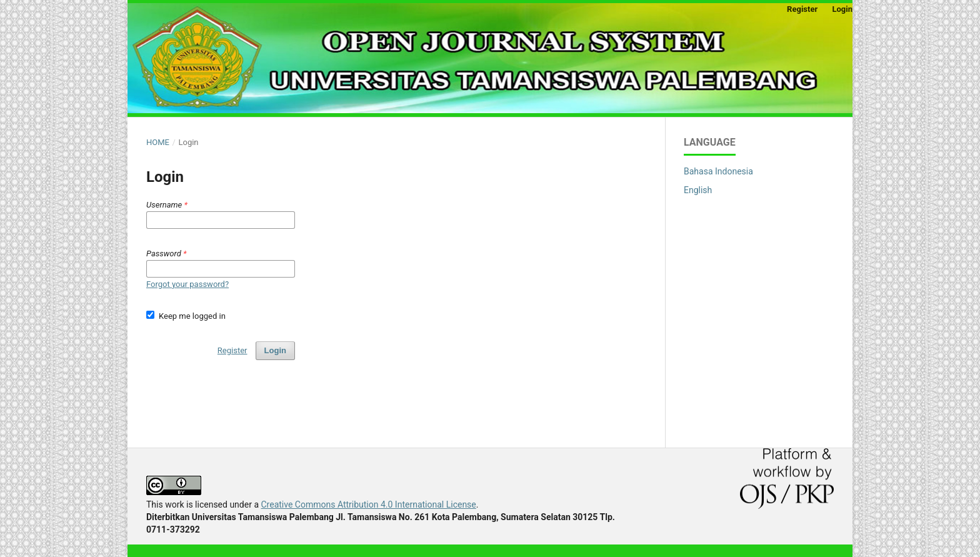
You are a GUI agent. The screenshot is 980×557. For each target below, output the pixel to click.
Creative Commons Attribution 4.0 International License (368, 504)
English (698, 190)
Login (842, 9)
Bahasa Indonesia (718, 171)
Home (158, 142)
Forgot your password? (187, 284)
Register (802, 9)
